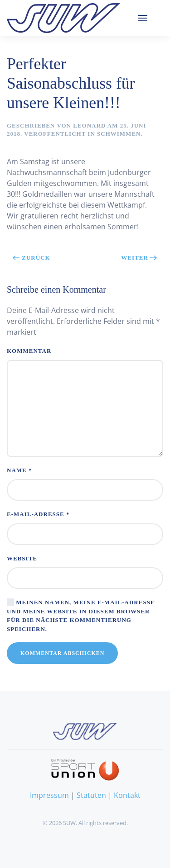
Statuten (91, 795)
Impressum (49, 795)
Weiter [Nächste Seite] (139, 258)
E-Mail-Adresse (38, 514)
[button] (143, 18)
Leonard (89, 126)
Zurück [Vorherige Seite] (32, 258)
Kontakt (127, 795)
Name (19, 470)
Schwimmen (119, 134)
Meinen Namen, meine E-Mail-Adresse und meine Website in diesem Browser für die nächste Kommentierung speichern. (81, 615)
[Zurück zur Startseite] (63, 18)
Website (22, 558)
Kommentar (29, 351)
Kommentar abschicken (62, 653)
